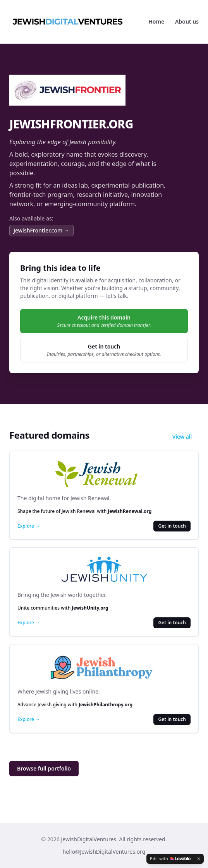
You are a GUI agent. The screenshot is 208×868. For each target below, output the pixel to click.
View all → (186, 437)
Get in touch (172, 526)
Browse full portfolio (44, 768)
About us (187, 21)
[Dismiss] (199, 859)
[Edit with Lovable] (170, 859)
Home (156, 21)
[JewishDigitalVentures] (67, 22)
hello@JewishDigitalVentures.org (104, 852)
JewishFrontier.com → (41, 230)
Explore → (29, 526)
